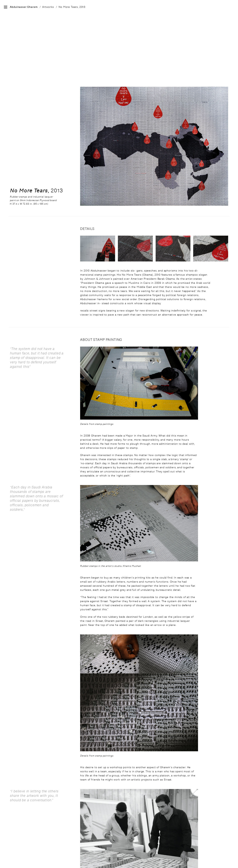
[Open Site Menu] (6, 7)
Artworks (48, 7)
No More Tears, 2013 (72, 7)
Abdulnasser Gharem (24, 7)
